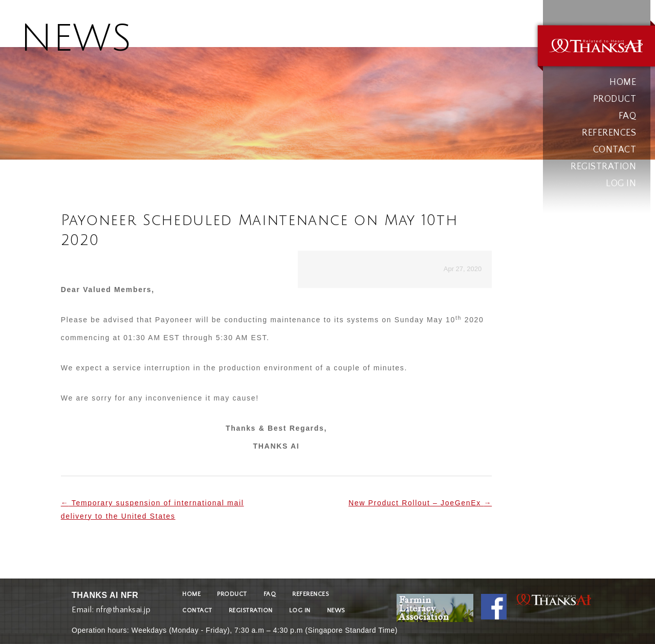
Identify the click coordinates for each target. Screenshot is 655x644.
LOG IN (621, 184)
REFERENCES (609, 133)
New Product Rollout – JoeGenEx (420, 503)
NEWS (336, 610)
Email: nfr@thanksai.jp (111, 607)
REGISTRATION (603, 167)
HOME (623, 82)
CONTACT (615, 150)
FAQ (628, 116)
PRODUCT (615, 99)
